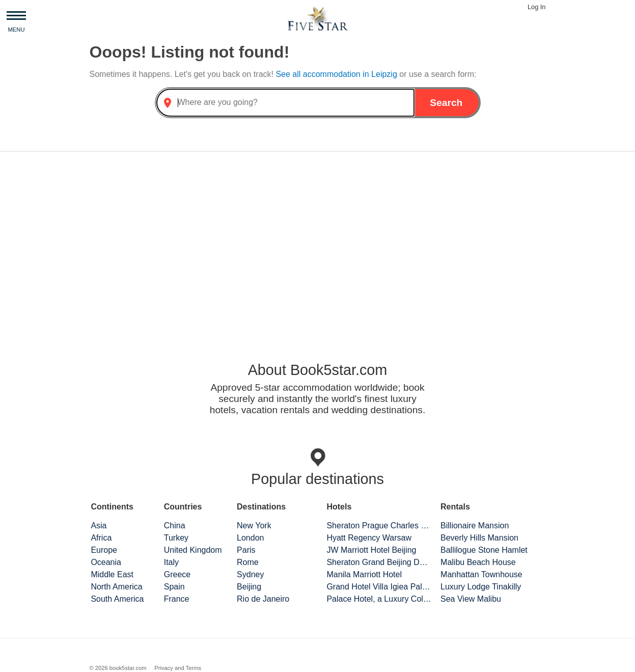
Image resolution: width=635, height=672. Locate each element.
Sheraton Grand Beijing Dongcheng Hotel (379, 562)
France (177, 599)
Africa (101, 538)
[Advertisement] (318, 239)
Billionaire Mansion (475, 526)
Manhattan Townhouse (481, 574)
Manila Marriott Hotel (364, 574)
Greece (177, 574)
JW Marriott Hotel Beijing (371, 550)
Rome (248, 562)
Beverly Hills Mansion (479, 538)
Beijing (249, 587)
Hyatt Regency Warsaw (369, 538)
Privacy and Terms (178, 668)
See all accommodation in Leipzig (337, 74)
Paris (246, 550)
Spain (174, 587)
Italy (171, 562)
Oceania (106, 562)
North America (116, 587)
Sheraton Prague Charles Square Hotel (379, 526)
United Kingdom (193, 550)
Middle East (112, 574)
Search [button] (446, 103)
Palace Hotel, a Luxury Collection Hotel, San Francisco (379, 599)
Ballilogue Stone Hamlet (484, 550)
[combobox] (286, 103)
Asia (99, 526)
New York (254, 526)
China (175, 526)
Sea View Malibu (471, 599)
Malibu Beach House (478, 562)
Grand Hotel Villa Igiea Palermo (379, 587)
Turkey (176, 538)
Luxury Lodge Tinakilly (481, 587)
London (250, 538)
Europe (104, 550)
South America (117, 599)
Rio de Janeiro (263, 599)
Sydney (250, 574)
